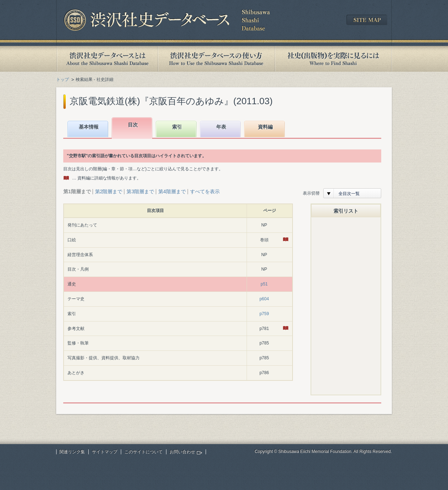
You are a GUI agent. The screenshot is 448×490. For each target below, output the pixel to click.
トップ (63, 79)
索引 (177, 127)
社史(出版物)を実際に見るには (333, 59)
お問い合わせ (182, 452)
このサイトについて (143, 452)
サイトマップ (105, 452)
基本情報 (89, 127)
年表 (221, 127)
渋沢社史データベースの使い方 (216, 59)
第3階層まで (140, 191)
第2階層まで (109, 191)
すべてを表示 (205, 191)
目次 (133, 125)
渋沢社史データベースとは (107, 59)
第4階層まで (172, 191)
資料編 (265, 127)
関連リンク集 (72, 452)
